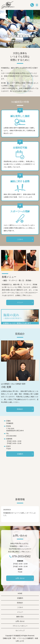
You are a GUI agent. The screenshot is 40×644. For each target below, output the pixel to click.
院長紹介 (20, 409)
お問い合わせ (20, 578)
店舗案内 (20, 454)
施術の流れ (20, 617)
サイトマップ (20, 631)
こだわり (20, 239)
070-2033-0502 (11, 436)
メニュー (20, 302)
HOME (20, 593)
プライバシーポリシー (20, 626)
